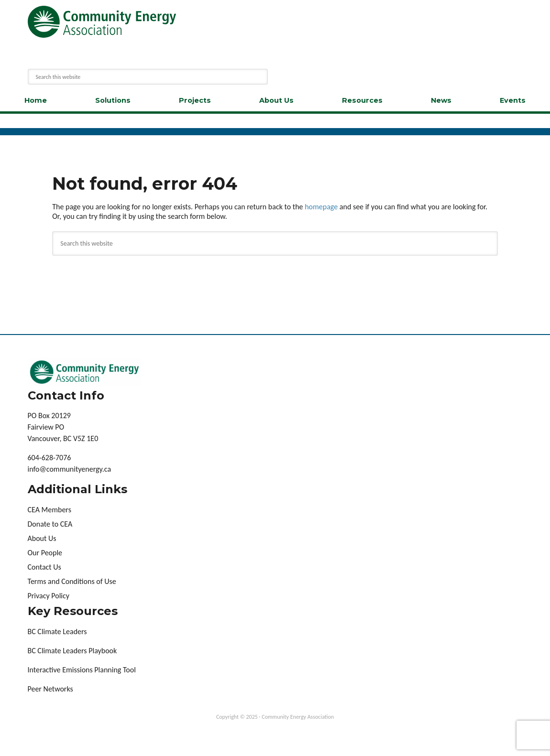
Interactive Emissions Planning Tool (82, 670)
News (441, 100)
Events (513, 100)
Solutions (113, 100)
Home (36, 100)
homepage (321, 207)
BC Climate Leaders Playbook (72, 651)
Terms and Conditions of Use (72, 581)
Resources (362, 100)
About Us (276, 100)
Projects (195, 100)
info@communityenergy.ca (70, 469)
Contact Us (44, 567)
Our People (45, 553)
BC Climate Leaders (57, 632)
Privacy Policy (49, 596)
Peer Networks (50, 689)
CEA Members (49, 510)
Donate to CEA (50, 524)
